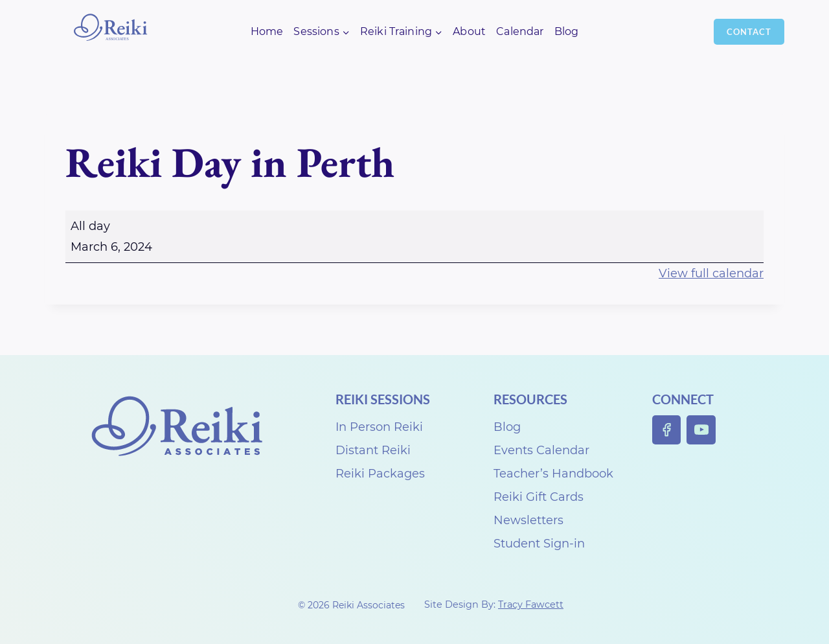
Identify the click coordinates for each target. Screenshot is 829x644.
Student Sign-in (539, 544)
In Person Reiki (379, 427)
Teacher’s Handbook (553, 474)
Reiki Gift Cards (539, 497)
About (469, 31)
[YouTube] (701, 430)
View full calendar (711, 273)
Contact (749, 32)
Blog (567, 31)
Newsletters (528, 520)
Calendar (520, 31)
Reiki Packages (380, 474)
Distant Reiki (373, 450)
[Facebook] (667, 430)
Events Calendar (541, 450)
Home (267, 31)
